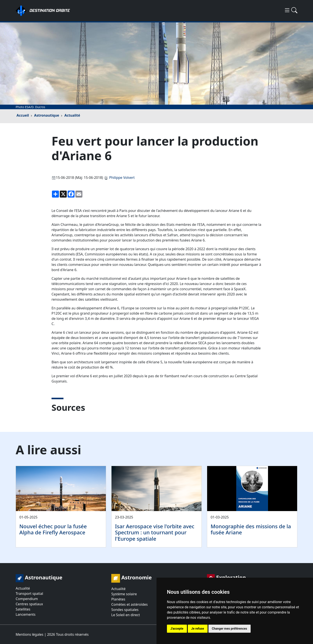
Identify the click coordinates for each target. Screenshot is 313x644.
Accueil (23, 115)
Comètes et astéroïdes (129, 604)
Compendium (27, 599)
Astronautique (47, 115)
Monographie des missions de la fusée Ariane (251, 529)
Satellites (23, 609)
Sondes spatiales (125, 610)
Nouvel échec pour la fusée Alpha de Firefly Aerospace (53, 529)
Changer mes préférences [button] (230, 629)
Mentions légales (30, 634)
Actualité (72, 115)
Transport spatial (29, 594)
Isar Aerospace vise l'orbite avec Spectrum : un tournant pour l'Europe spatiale (155, 532)
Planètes (118, 599)
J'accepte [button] (177, 629)
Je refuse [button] (198, 629)
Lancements (26, 614)
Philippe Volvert (122, 178)
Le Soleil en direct (126, 615)
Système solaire (124, 594)
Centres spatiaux (29, 604)
